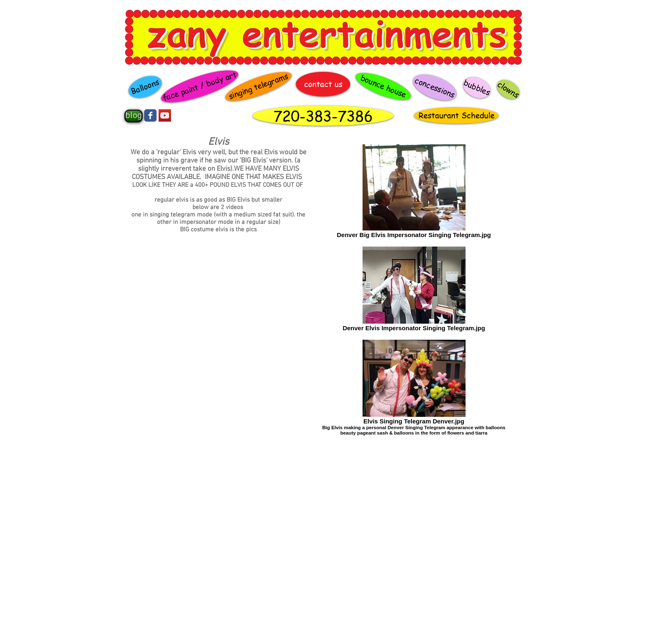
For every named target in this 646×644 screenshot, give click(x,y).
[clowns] (508, 89)
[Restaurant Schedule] (456, 115)
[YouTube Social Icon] (165, 115)
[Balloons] (145, 87)
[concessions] (435, 87)
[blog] (133, 116)
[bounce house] (383, 87)
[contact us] (323, 84)
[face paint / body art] (199, 86)
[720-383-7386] (323, 116)
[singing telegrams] (259, 87)
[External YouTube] (218, 460)
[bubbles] (477, 87)
